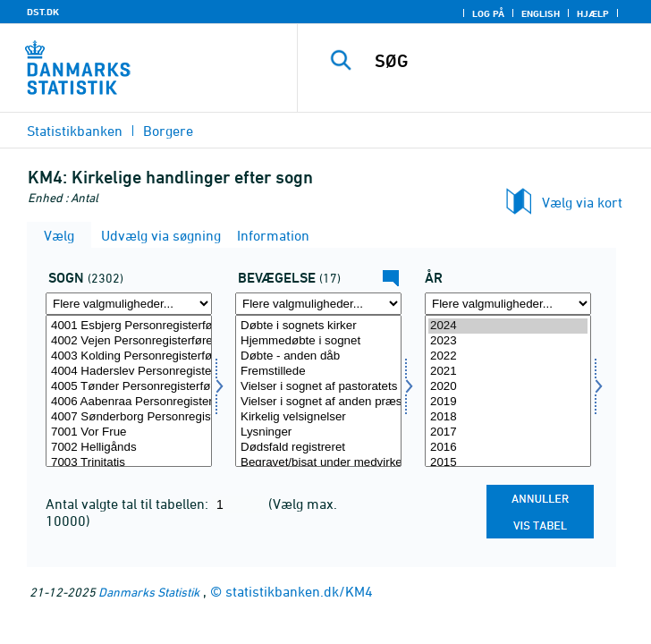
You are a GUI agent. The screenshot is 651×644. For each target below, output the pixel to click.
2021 (508, 372)
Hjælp (593, 13)
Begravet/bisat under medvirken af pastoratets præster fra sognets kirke (318, 463)
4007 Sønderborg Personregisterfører (129, 417)
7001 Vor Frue (129, 432)
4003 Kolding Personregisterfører (129, 356)
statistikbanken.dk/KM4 (299, 591)
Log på (488, 13)
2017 (508, 432)
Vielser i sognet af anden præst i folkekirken (318, 402)
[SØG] (507, 61)
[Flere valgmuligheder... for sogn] (129, 304)
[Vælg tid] (508, 391)
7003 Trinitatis (129, 463)
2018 (508, 417)
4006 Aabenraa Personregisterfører (129, 402)
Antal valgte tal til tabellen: (129, 504)
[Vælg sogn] (129, 391)
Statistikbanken (75, 131)
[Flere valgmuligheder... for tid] (508, 304)
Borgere (168, 131)
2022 (508, 356)
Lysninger (318, 432)
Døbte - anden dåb (318, 356)
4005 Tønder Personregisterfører (129, 387)
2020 (508, 387)
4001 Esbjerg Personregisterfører (129, 326)
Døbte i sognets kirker (318, 326)
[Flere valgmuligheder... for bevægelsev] (318, 304)
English (541, 13)
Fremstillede (318, 372)
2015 (508, 463)
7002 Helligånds (129, 448)
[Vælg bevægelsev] (318, 391)
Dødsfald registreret (318, 448)
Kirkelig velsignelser (318, 417)
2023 (508, 341)
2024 (508, 326)
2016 (508, 448)
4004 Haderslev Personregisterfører (129, 372)
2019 (508, 402)
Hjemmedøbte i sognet (318, 341)
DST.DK (43, 12)
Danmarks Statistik (149, 592)
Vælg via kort (582, 202)
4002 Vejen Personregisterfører (129, 341)
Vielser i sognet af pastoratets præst (318, 387)
